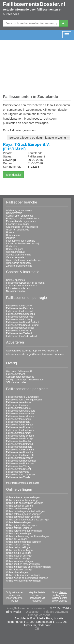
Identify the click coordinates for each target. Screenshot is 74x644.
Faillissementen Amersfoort (20, 411)
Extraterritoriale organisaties (21, 221)
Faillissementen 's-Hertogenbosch (24, 400)
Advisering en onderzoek (19, 210)
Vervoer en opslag (16, 257)
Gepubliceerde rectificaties (20, 377)
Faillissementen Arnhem (19, 419)
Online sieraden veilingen (19, 561)
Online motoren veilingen (19, 556)
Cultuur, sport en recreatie (20, 216)
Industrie (11, 238)
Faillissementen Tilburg (18, 466)
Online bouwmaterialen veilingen (23, 517)
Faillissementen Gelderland (20, 314)
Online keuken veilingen (19, 545)
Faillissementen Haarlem (19, 441)
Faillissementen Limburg (19, 320)
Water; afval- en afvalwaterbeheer (24, 260)
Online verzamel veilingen (20, 570)
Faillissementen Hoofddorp (20, 452)
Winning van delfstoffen (18, 263)
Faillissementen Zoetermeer (21, 475)
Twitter (14, 601)
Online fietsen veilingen (18, 522)
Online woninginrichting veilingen (23, 581)
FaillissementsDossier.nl (34, 4)
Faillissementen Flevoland (20, 308)
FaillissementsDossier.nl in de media (25, 283)
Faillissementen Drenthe (19, 306)
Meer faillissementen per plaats (22, 483)
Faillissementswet (15, 374)
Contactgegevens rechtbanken (22, 286)
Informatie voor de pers (18, 288)
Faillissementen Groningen (20, 317)
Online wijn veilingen (17, 572)
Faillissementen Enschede (20, 436)
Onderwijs (11, 246)
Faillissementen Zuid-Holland (21, 336)
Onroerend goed (15, 249)
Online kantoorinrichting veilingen (24, 542)
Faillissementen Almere (18, 408)
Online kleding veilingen (19, 547)
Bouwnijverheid (14, 213)
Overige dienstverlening (19, 255)
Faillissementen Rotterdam (20, 464)
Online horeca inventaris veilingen (24, 531)
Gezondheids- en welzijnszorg (22, 227)
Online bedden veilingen (19, 509)
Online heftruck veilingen (19, 528)
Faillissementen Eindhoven (20, 430)
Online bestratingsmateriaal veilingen (26, 511)
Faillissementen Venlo (18, 472)
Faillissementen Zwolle (18, 477)
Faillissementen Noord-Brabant (22, 322)
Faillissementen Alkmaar (19, 402)
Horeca (10, 232)
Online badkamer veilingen (20, 506)
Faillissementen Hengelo (19, 447)
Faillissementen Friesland (20, 311)
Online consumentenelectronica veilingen (28, 520)
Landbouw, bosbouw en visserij (22, 244)
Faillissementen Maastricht (20, 455)
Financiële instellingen (18, 224)
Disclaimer (33, 612)
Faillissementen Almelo (18, 405)
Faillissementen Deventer (19, 425)
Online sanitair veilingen (19, 559)
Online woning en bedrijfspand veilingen (27, 578)
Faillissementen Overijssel (20, 328)
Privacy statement (56, 612)
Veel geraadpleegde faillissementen (25, 380)
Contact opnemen (15, 280)
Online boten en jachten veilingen (24, 514)
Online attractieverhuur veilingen (23, 500)
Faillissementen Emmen (19, 433)
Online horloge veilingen (19, 534)
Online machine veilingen (19, 550)
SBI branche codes (16, 382)
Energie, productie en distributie (23, 219)
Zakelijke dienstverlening (19, 266)
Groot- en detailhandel (18, 230)
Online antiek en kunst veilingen (23, 497)
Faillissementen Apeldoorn (20, 416)
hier (39, 351)
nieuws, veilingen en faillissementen (59, 595)
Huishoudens (13, 235)
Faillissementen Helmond (19, 444)
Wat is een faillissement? (19, 371)
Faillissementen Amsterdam (21, 414)
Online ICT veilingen (17, 539)
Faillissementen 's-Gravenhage (22, 397)
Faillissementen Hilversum (20, 450)
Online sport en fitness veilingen (23, 564)
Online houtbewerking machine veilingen (27, 536)
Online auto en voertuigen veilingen (25, 503)
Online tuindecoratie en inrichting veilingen (28, 567)
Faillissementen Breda (18, 422)
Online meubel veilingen (19, 553)
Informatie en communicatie (21, 241)
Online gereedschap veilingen (22, 525)
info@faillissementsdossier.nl (26, 608)
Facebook (37, 601)
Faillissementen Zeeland (19, 333)
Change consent (39, 615)
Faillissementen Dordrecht (20, 427)
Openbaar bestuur (16, 252)
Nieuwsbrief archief (16, 291)
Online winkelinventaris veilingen (23, 575)
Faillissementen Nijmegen (20, 458)
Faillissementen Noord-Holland (22, 325)
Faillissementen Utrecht (18, 331)
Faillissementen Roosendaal (21, 461)
